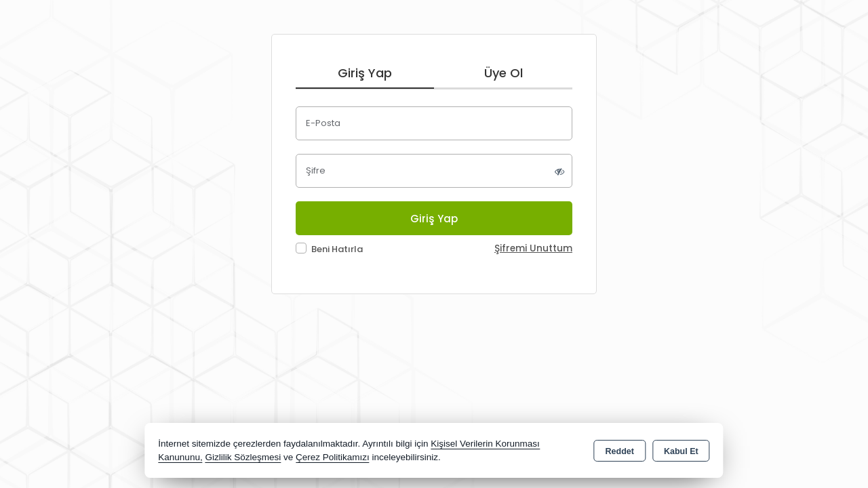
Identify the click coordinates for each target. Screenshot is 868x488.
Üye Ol (504, 73)
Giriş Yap (365, 73)
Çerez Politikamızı (333, 457)
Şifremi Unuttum (533, 248)
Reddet (620, 451)
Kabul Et (681, 451)
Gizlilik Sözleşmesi (243, 457)
